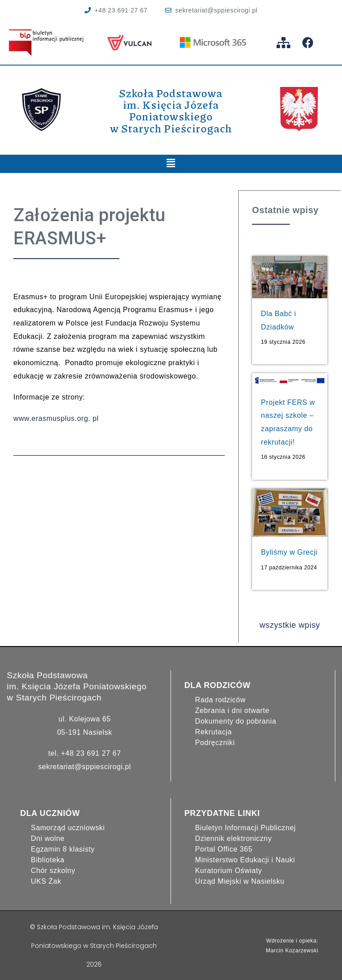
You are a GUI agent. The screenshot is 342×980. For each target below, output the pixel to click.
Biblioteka (47, 859)
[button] (171, 164)
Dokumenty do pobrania (236, 721)
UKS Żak (46, 881)
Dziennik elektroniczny (233, 838)
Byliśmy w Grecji (289, 552)
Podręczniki (215, 742)
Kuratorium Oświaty (228, 870)
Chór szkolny (53, 870)
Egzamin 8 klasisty (63, 849)
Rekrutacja (213, 731)
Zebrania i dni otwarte (232, 710)
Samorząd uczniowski (68, 827)
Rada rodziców (220, 699)
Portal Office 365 (224, 849)
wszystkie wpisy (290, 625)
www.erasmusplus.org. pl (56, 418)
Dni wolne (48, 838)
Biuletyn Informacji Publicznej (245, 827)
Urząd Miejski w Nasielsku (240, 881)
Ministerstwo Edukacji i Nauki (245, 859)
